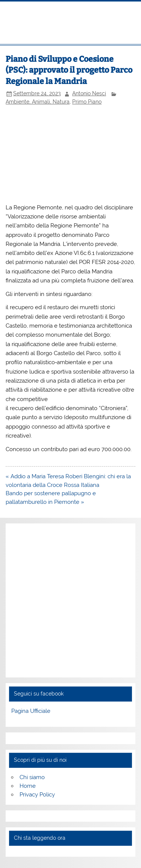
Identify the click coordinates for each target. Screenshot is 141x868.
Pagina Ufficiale (31, 711)
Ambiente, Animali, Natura (38, 102)
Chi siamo (32, 777)
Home (28, 786)
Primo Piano (87, 102)
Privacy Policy (37, 795)
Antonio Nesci (89, 93)
